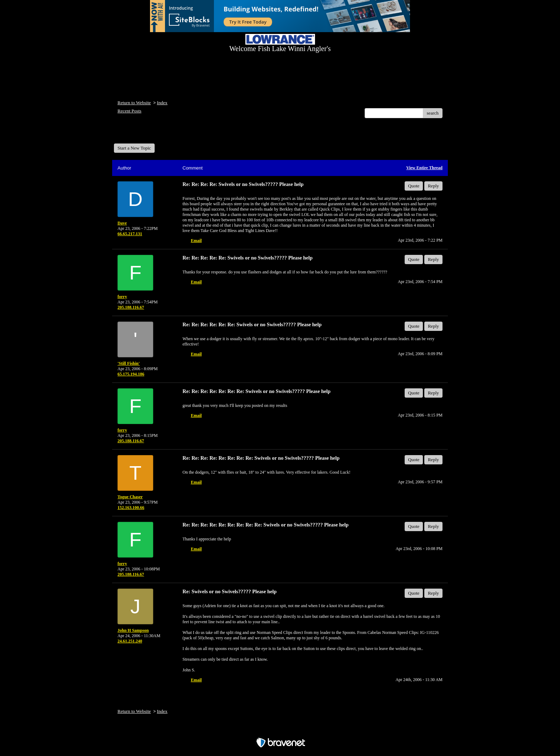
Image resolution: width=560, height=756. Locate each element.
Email (196, 241)
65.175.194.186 (131, 374)
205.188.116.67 (131, 307)
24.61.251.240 (130, 641)
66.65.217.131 (130, 234)
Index (162, 103)
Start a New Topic (134, 148)
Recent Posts (129, 111)
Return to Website (134, 103)
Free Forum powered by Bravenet (280, 730)
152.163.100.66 (131, 508)
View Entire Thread (424, 168)
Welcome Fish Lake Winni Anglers (152, 133)
